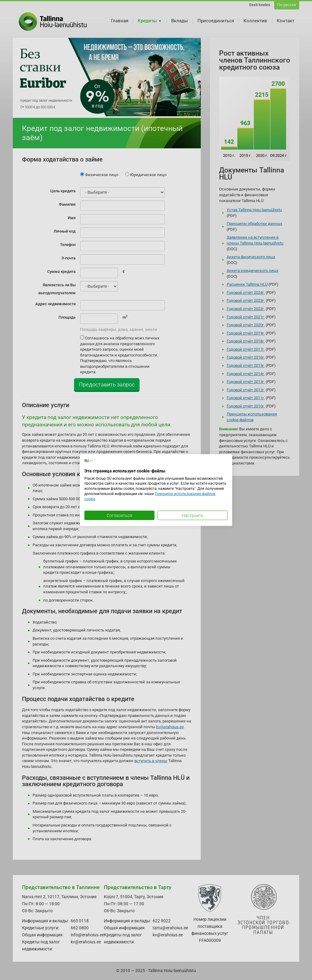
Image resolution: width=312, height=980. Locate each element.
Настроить (193, 515)
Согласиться (119, 515)
